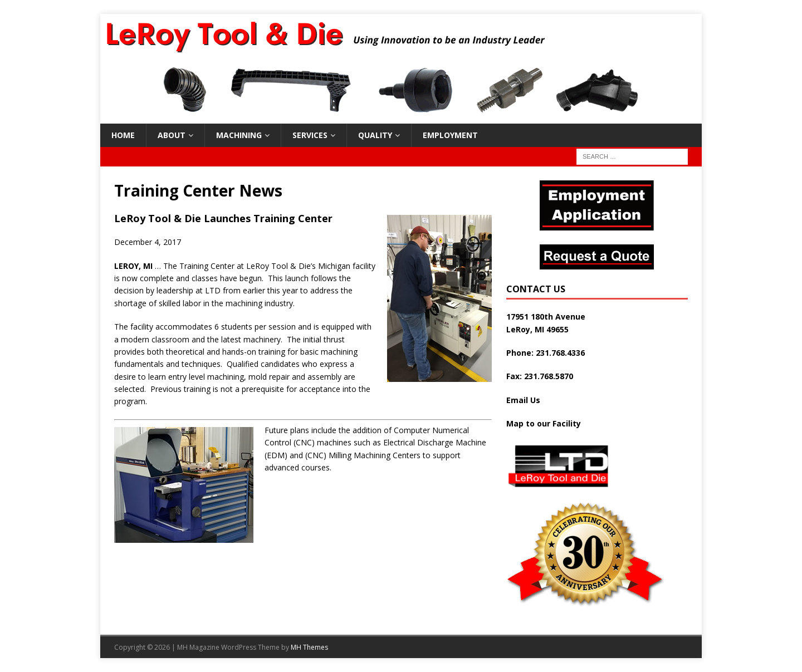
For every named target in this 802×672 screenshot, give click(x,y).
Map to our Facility (544, 423)
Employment (450, 135)
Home (123, 135)
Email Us (523, 400)
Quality (375, 135)
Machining (239, 135)
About (172, 135)
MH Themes (309, 647)
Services (310, 135)
